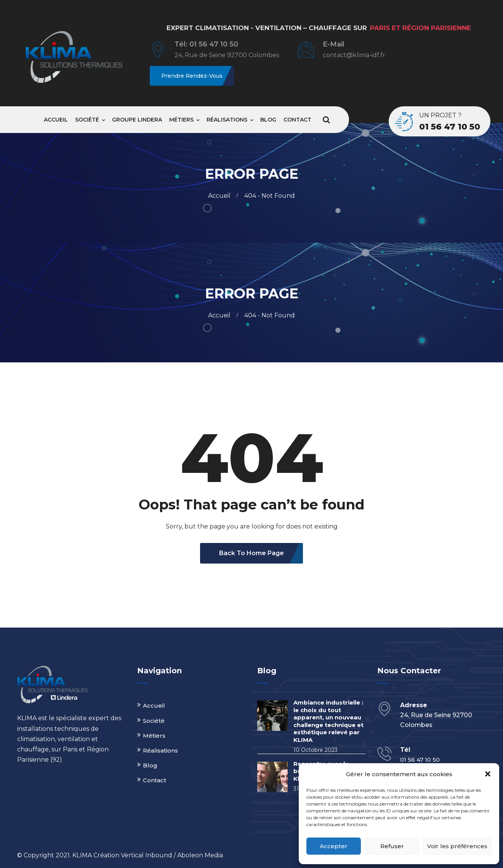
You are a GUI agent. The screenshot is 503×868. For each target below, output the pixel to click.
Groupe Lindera (137, 120)
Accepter (334, 846)
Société (87, 120)
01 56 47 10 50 (450, 127)
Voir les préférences (457, 846)
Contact (297, 120)
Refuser (392, 846)
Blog (268, 120)
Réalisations (227, 120)
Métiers (181, 120)
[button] (488, 774)
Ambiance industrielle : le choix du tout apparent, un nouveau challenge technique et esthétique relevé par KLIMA (328, 721)
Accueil (56, 120)
